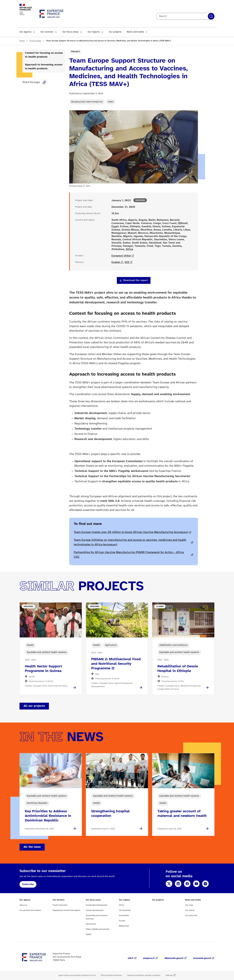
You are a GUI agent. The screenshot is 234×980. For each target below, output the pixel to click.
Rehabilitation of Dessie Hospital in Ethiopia (178, 669)
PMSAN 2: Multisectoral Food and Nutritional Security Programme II (116, 664)
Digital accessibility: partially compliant (144, 975)
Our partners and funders (30, 910)
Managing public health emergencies (87, 102)
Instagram (205, 884)
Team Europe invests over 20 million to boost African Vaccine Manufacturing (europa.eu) (131, 532)
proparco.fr (149, 958)
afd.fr (131, 958)
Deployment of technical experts (66, 910)
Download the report (135, 280)
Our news (189, 905)
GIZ (127, 262)
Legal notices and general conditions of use (77, 975)
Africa (129, 249)
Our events (190, 910)
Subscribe (28, 884)
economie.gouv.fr (202, 958)
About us (23, 905)
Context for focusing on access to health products (44, 55)
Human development (95, 910)
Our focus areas (70, 32)
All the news (32, 847)
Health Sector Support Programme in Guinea (43, 669)
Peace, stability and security (97, 929)
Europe (122, 921)
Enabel (116, 262)
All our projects (34, 706)
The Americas (125, 910)
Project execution (60, 905)
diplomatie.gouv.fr (174, 958)
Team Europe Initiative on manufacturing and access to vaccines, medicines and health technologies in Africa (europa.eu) (130, 542)
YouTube (196, 884)
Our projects (115, 32)
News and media (135, 32)
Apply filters (211, 16)
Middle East (124, 926)
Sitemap (169, 975)
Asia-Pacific (124, 916)
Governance (91, 924)
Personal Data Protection (111, 975)
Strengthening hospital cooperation (110, 814)
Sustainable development (97, 905)
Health (111, 102)
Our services (47, 32)
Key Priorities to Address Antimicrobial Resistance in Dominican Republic (48, 816)
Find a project (35, 41)
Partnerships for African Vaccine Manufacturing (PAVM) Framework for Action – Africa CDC (129, 555)
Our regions (94, 32)
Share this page (44, 82)
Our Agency (25, 32)
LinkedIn (178, 884)
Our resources (191, 916)
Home (22, 41)
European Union (121, 256)
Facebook (187, 884)
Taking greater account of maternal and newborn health (182, 814)
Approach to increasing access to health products (44, 67)
